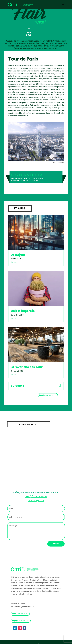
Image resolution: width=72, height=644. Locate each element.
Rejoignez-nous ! (19, 621)
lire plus (14, 262)
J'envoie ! (56, 544)
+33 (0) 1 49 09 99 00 (36, 497)
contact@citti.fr (36, 501)
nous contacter (19, 614)
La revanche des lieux (27, 367)
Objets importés (23, 311)
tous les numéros (46, 395)
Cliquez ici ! (34, 180)
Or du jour (18, 255)
